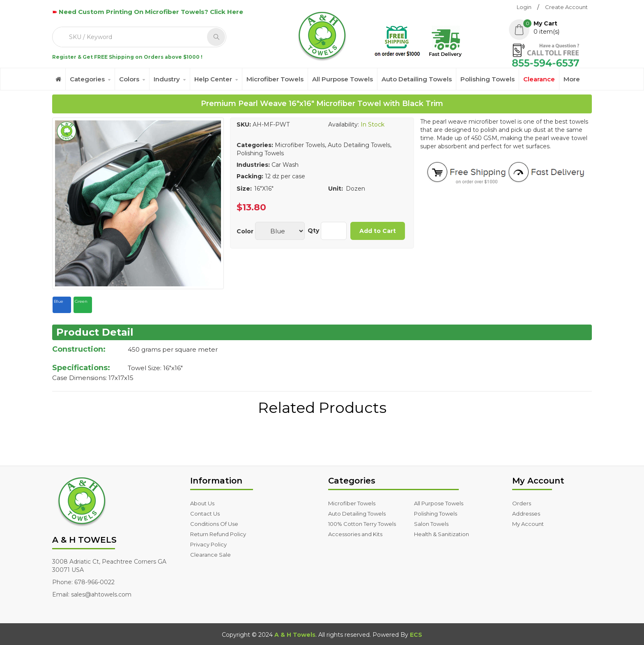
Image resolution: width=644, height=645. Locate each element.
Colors (129, 79)
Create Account (566, 7)
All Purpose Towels (343, 79)
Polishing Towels (488, 79)
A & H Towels (295, 635)
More (572, 79)
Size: (244, 189)
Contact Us (205, 514)
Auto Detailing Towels (417, 79)
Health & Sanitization (442, 534)
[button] (550, 28)
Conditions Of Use (214, 524)
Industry (167, 79)
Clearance (539, 79)
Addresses (526, 514)
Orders (522, 503)
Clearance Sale (210, 555)
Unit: (336, 189)
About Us (202, 503)
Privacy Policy (208, 544)
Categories (87, 79)
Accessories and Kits (355, 534)
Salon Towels (431, 524)
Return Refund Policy (218, 534)
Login (524, 7)
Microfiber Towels (275, 79)
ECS (416, 635)
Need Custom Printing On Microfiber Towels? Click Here (151, 12)
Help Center (213, 79)
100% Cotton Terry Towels (362, 524)
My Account (528, 524)
